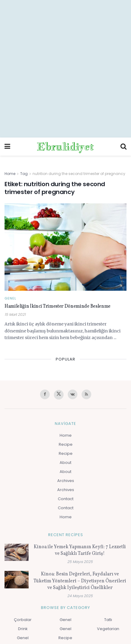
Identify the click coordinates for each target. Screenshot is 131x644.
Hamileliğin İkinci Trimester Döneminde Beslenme (58, 306)
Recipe (66, 444)
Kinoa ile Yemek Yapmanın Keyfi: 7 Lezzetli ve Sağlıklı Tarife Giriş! (80, 550)
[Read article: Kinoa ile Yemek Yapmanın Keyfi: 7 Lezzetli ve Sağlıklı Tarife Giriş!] (17, 552)
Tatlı (108, 620)
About (65, 463)
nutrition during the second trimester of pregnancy (79, 174)
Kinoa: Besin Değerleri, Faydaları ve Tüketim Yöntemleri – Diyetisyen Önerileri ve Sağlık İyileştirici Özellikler (80, 581)
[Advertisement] (65, 69)
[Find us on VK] (73, 394)
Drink (23, 629)
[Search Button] (123, 147)
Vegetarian (108, 629)
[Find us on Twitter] (59, 395)
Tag (24, 174)
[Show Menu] (7, 147)
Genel (10, 298)
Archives (66, 481)
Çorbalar (23, 620)
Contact (66, 499)
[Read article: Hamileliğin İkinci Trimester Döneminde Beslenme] (65, 247)
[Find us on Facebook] (45, 394)
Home (10, 174)
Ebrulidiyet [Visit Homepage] (65, 147)
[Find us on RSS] (86, 394)
